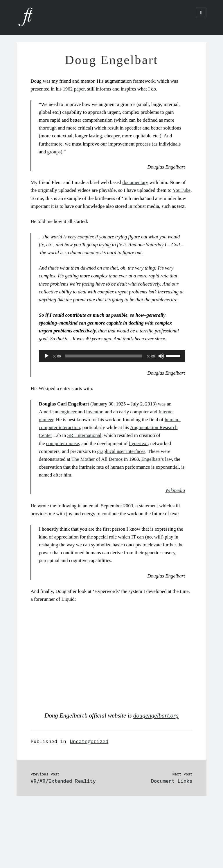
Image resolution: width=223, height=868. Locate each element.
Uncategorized (89, 741)
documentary (135, 182)
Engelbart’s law (157, 459)
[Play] (46, 356)
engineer (68, 412)
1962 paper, (74, 89)
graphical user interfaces (121, 451)
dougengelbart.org (156, 715)
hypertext (138, 443)
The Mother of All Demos (97, 459)
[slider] (104, 356)
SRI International (84, 435)
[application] (112, 356)
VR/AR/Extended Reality (63, 781)
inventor (94, 412)
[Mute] (161, 356)
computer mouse (63, 443)
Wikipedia (175, 490)
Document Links (172, 781)
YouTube (181, 190)
